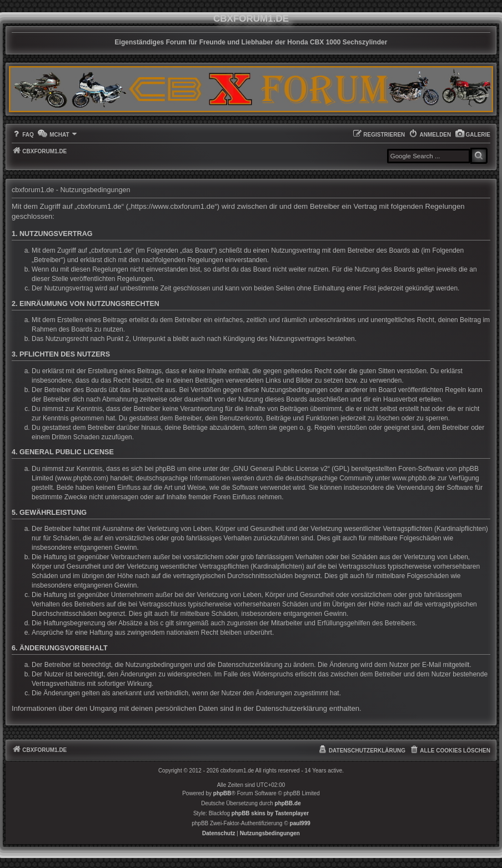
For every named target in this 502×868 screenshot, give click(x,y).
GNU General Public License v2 (281, 469)
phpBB (222, 793)
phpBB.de (288, 803)
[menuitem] (473, 135)
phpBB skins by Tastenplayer (270, 813)
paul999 (300, 823)
